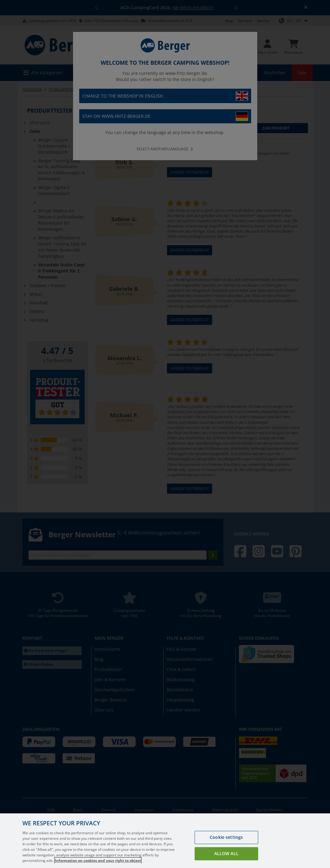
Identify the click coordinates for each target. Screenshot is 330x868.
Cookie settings (226, 845)
